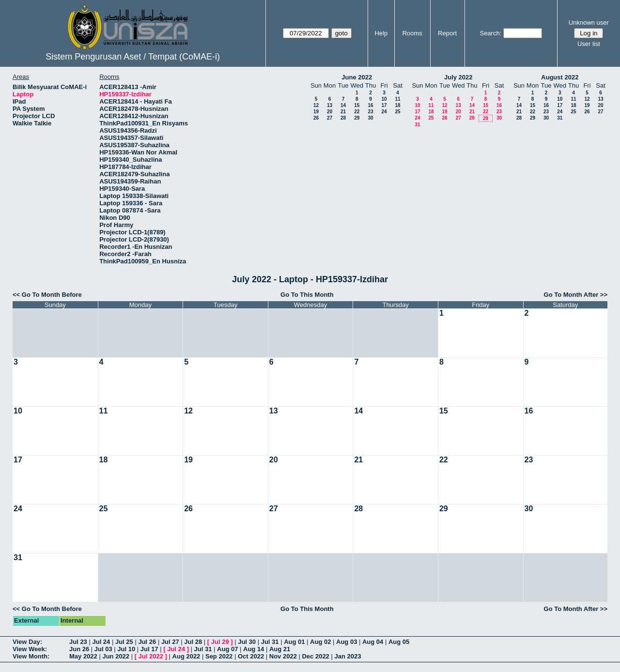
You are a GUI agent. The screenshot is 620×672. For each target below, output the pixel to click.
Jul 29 (220, 642)
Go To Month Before (52, 295)
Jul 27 (170, 642)
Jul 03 (103, 649)
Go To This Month (307, 295)
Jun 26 (79, 649)
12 (316, 105)
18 (397, 105)
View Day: (27, 642)
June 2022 (357, 77)
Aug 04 (373, 642)
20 (330, 112)
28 (343, 118)
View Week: (30, 649)
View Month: (31, 656)
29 (357, 118)
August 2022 (560, 77)
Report (447, 33)
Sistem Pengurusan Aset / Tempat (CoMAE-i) (133, 57)
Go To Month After (571, 295)
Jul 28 (193, 642)
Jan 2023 (348, 656)
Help (381, 33)
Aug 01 (294, 642)
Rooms (412, 33)
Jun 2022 (116, 656)
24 (384, 112)
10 (384, 99)
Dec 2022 (315, 656)
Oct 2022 (251, 656)
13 (330, 105)
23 (370, 112)
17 (384, 105)
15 (357, 105)
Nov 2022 (283, 656)
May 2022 (83, 656)
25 (397, 112)
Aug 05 (399, 642)
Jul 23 (78, 642)
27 (330, 118)
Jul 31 (270, 642)
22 (357, 112)
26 (316, 118)
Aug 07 (227, 649)
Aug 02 (320, 642)
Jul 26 (147, 642)
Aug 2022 (186, 656)
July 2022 (458, 77)
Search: (490, 33)
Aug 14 (254, 649)
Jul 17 (149, 649)
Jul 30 (247, 642)
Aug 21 (280, 649)
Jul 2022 (151, 656)
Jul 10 (126, 649)
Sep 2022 (219, 656)
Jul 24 (101, 642)
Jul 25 (124, 642)
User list (589, 44)
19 (316, 112)
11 (397, 99)
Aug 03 (347, 642)
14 (343, 105)
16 (370, 105)
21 (343, 112)
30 (370, 118)
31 (417, 125)
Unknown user (589, 23)
